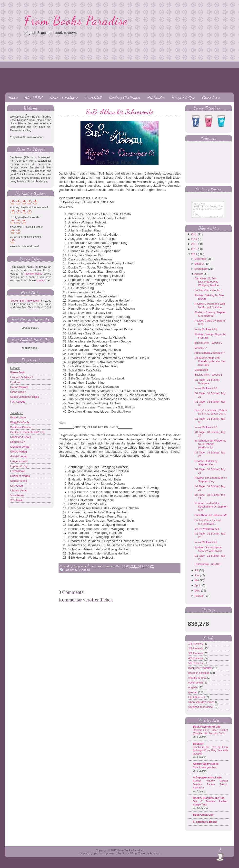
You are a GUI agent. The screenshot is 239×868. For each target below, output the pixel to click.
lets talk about (197, 701)
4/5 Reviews (196, 662)
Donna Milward (19, 387)
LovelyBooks (18, 471)
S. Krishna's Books (205, 825)
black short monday (200, 672)
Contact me (211, 97)
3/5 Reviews (196, 657)
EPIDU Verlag (19, 452)
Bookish (198, 747)
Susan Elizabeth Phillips (25, 397)
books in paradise (199, 676)
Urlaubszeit (201, 373)
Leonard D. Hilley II (22, 377)
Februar (199, 599)
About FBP (34, 97)
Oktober (199, 267)
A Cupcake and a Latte (207, 781)
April (197, 589)
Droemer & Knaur (21, 437)
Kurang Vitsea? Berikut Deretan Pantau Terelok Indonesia (210, 788)
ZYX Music (17, 500)
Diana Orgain (18, 392)
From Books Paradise (76, 21)
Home (13, 97)
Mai (197, 584)
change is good (198, 681)
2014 (194, 243)
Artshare (155, 857)
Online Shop (129, 857)
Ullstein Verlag (19, 490)
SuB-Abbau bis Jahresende (120, 112)
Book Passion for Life (207, 730)
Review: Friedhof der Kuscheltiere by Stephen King (211, 510)
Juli (196, 574)
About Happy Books (206, 767)
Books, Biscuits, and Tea (209, 802)
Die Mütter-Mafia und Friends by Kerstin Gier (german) (210, 365)
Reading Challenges (124, 97)
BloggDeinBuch (20, 422)
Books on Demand (21, 427)
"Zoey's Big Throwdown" (25, 301)
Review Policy (34, 274)
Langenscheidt (19, 461)
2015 (194, 238)
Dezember (201, 262)
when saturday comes (202, 706)
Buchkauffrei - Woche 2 (208, 346)
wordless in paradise (201, 711)
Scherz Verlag (19, 481)
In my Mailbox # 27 (206, 431)
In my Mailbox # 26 (206, 546)
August (199, 277)
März (197, 594)
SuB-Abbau (83, 570)
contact (41, 280)
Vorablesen (17, 495)
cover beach (196, 686)
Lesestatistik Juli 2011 (208, 568)
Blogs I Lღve (183, 97)
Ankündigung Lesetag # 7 (210, 356)
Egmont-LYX (18, 442)
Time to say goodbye (205, 771)
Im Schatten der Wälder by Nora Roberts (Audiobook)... (210, 448)
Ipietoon (98, 857)
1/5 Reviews (196, 647)
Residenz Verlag (20, 476)
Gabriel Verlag (19, 456)
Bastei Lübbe (18, 417)
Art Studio (156, 97)
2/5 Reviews (196, 652)
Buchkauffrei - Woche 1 (208, 378)
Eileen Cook (17, 372)
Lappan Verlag (19, 466)
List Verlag (16, 486)
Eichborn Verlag (20, 447)
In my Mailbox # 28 (206, 392)
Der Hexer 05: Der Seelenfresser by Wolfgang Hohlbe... (208, 286)
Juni (197, 579)
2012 (194, 253)
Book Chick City (203, 818)
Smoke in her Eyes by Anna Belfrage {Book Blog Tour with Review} (210, 754)
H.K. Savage (18, 402)
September (201, 272)
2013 (194, 248)
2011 (194, 258)
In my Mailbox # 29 (206, 333)
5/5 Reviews (196, 667)
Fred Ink (15, 382)
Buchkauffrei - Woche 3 (208, 294)
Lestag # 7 (201, 351)
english (193, 691)
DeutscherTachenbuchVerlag (27, 432)
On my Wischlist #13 (207, 532)
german (193, 696)
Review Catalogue (64, 97)
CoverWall (93, 97)
